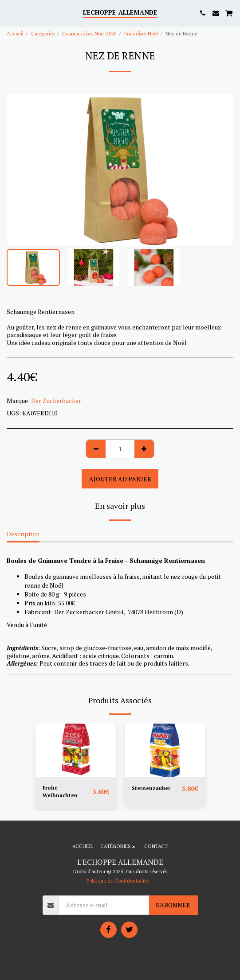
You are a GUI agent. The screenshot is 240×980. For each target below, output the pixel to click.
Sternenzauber (151, 788)
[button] (10, 13)
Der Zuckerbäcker (56, 401)
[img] (76, 750)
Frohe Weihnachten (60, 791)
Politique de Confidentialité (118, 881)
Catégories (43, 33)
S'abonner (173, 905)
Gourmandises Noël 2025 (89, 33)
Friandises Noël (141, 33)
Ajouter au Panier (120, 479)
